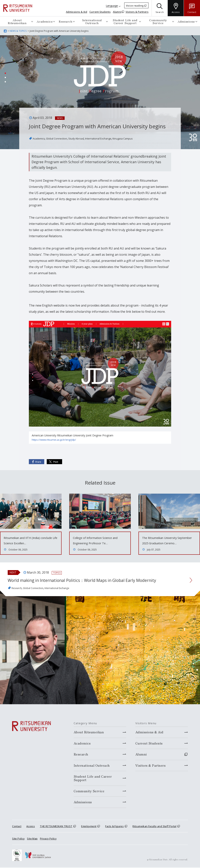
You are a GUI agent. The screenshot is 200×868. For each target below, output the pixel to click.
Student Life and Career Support (125, 21)
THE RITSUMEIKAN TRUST (56, 843)
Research (65, 21)
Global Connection (62, 138)
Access (31, 843)
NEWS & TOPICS (18, 31)
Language (112, 6)
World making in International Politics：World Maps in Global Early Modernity (91, 591)
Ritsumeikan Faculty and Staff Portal (154, 843)
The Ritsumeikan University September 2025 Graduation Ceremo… (166, 543)
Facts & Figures (114, 843)
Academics (45, 21)
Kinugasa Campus (145, 138)
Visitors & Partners (137, 12)
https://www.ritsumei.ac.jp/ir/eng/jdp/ (55, 440)
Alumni (117, 12)
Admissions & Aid (77, 12)
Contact (17, 843)
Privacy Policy (48, 855)
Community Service (158, 21)
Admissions (186, 21)
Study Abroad (86, 138)
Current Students (100, 12)
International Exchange (114, 138)
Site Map (32, 855)
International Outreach (92, 21)
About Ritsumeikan (17, 21)
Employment (89, 843)
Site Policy (18, 855)
